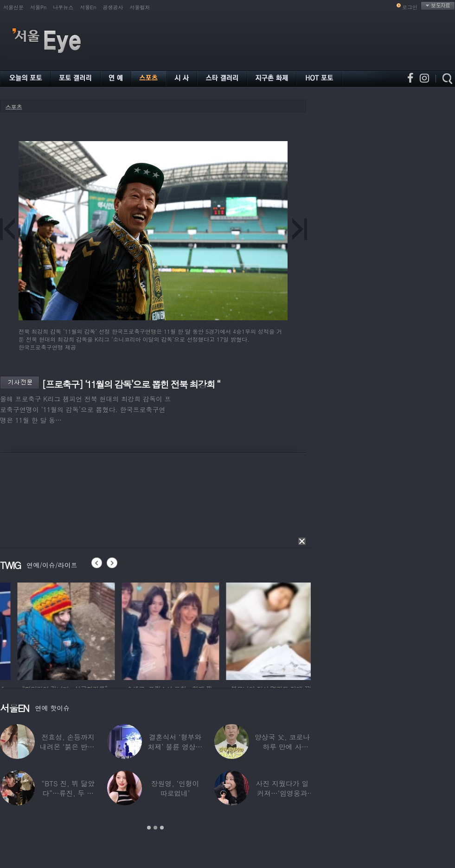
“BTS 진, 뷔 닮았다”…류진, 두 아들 (68, 793)
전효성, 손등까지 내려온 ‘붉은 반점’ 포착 (68, 747)
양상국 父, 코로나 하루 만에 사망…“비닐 (282, 747)
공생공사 (113, 7)
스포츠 (13, 107)
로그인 (410, 7)
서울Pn (38, 7)
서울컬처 (140, 7)
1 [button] (149, 828)
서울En (88, 7)
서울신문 (13, 7)
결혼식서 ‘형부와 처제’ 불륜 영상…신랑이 (175, 747)
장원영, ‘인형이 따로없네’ (175, 788)
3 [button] (162, 828)
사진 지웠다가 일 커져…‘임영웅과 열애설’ (282, 793)
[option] (122, 630)
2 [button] (155, 828)
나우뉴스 (63, 7)
